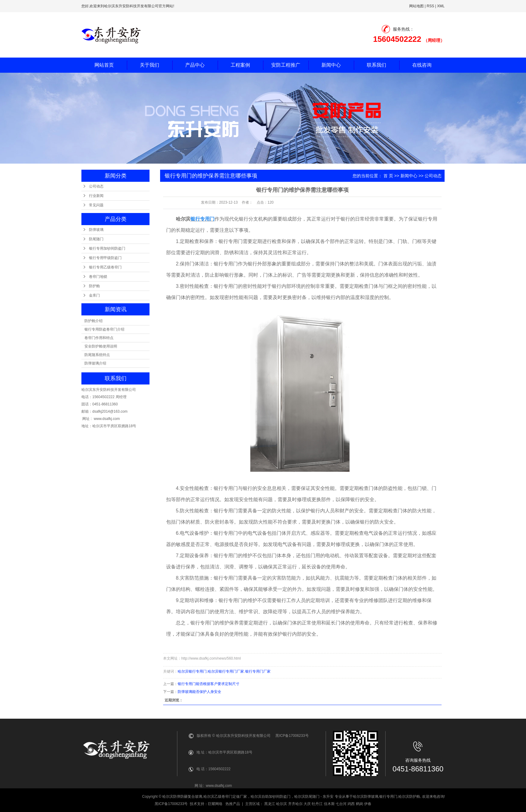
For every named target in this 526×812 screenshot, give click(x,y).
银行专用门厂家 (258, 671)
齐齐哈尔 (295, 804)
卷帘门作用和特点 (99, 338)
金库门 (94, 295)
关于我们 (150, 65)
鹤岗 (360, 804)
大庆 (307, 804)
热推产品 (233, 804)
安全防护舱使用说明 (101, 346)
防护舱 (94, 286)
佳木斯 (329, 804)
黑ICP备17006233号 (171, 804)
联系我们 (376, 65)
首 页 (388, 176)
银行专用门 (388, 797)
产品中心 (195, 65)
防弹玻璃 (96, 230)
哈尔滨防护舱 (409, 797)
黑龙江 (270, 804)
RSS (431, 6)
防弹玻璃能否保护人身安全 (199, 692)
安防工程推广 (286, 65)
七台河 (341, 804)
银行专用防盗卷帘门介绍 (104, 329)
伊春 (368, 804)
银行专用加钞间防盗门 (107, 248)
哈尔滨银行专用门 (192, 671)
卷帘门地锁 (98, 277)
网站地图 (416, 6)
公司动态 (96, 186)
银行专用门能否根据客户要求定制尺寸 (209, 684)
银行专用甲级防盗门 (105, 258)
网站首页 (104, 65)
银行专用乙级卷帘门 (105, 267)
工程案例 (240, 65)
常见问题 (96, 205)
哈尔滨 (281, 804)
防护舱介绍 (94, 321)
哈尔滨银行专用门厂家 (226, 671)
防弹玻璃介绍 (95, 363)
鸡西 (351, 804)
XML (441, 6)
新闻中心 (331, 65)
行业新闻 (96, 196)
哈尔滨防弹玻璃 (366, 797)
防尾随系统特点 (97, 355)
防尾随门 (96, 239)
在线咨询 (422, 65)
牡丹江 (317, 804)
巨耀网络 (215, 804)
